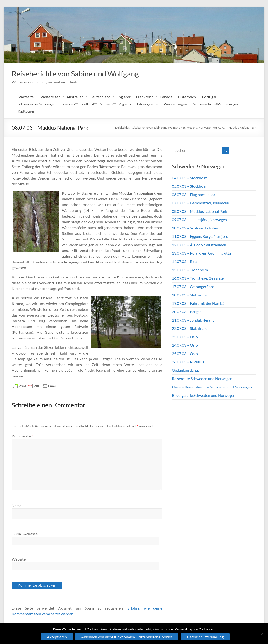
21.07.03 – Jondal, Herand (193, 320)
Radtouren (27, 112)
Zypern (125, 104)
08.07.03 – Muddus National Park (235, 128)
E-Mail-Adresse (25, 534)
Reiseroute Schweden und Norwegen (202, 379)
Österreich (187, 97)
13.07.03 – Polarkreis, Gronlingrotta (201, 254)
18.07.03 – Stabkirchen (191, 295)
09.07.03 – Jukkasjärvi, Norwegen (199, 220)
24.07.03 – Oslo (185, 346)
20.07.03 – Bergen (187, 312)
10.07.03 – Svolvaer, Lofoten (195, 228)
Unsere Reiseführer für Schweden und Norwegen (212, 387)
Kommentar (23, 436)
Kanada (166, 97)
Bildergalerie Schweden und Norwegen (204, 396)
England (123, 97)
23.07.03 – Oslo (185, 337)
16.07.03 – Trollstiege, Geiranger (198, 279)
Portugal (209, 97)
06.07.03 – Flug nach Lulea (194, 195)
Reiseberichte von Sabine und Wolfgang (86, 74)
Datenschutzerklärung (205, 637)
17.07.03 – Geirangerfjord (193, 287)
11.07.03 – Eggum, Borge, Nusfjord (200, 237)
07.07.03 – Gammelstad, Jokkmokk (201, 203)
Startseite (26, 97)
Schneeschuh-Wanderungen (216, 104)
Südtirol (87, 104)
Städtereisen (50, 97)
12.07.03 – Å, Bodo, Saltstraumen (199, 245)
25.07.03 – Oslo (185, 354)
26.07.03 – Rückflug (188, 362)
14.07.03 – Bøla (185, 262)
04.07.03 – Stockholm (190, 178)
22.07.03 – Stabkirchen (191, 329)
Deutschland (100, 97)
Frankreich (145, 97)
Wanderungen (175, 104)
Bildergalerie (147, 104)
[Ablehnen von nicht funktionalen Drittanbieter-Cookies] (262, 634)
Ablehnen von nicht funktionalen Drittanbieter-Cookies (127, 637)
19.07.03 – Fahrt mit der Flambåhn (200, 304)
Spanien (68, 104)
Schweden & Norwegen (37, 104)
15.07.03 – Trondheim (190, 270)
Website (19, 559)
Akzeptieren (57, 637)
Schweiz (106, 104)
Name (17, 506)
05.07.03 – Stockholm (190, 187)
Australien (75, 97)
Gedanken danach (187, 371)
